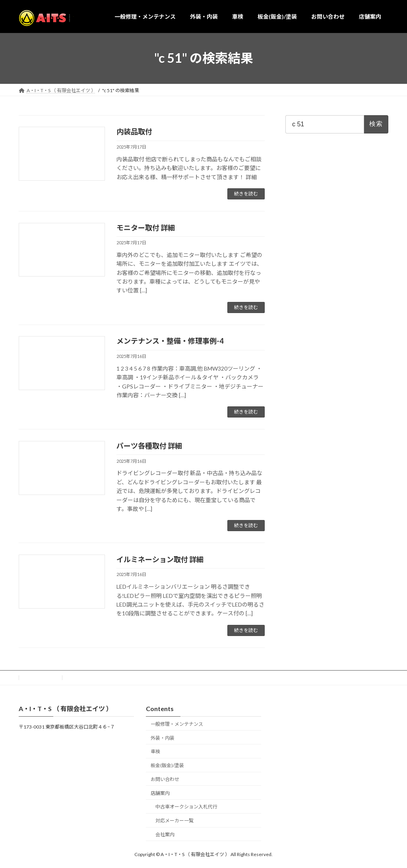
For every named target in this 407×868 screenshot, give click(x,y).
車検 (155, 751)
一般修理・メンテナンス (177, 724)
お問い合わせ (41, 678)
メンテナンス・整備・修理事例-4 (170, 341)
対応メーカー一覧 (174, 821)
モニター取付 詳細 (146, 228)
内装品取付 (134, 131)
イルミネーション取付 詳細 (160, 559)
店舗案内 (160, 793)
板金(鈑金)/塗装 (167, 765)
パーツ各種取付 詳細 (149, 446)
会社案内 (165, 834)
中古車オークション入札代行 (186, 807)
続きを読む (246, 194)
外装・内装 (163, 738)
